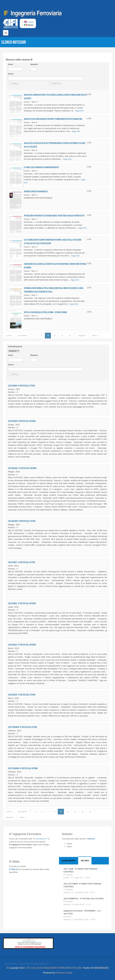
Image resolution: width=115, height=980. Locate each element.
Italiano (29, 25)
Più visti (85, 861)
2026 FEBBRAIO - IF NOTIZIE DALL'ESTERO (84, 899)
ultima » (95, 336)
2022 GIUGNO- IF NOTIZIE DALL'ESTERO (21, 386)
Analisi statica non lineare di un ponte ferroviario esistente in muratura (53, 119)
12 (70, 336)
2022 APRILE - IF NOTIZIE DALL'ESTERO (22, 562)
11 (62, 336)
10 (55, 336)
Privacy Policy (11, 964)
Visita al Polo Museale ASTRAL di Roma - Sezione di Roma (46, 312)
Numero (34, 64)
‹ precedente (22, 336)
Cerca (11, 74)
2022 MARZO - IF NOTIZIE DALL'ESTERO (22, 695)
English (29, 22)
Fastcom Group (64, 973)
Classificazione (15, 346)
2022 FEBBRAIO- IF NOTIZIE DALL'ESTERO (23, 727)
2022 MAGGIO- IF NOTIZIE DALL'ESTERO (22, 521)
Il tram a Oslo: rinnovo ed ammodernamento (41, 167)
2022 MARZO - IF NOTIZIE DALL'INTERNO (22, 645)
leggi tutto (79, 111)
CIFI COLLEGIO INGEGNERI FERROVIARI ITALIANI (54, 968)
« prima (9, 336)
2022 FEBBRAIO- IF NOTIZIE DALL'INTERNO (23, 768)
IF (41, 839)
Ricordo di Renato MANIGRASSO (36, 191)
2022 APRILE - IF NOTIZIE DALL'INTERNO (22, 603)
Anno (11, 64)
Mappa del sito (40, 964)
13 (90, 812)
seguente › (82, 336)
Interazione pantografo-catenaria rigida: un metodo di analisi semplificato (54, 216)
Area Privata (25, 964)
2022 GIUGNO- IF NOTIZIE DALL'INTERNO (22, 421)
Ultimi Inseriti (69, 861)
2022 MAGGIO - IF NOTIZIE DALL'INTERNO (22, 468)
